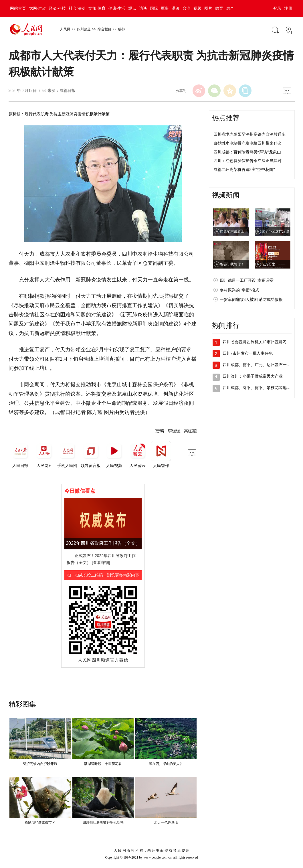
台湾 (187, 8)
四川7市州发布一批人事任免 (248, 353)
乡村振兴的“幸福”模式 (239, 290)
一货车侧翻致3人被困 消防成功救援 (251, 300)
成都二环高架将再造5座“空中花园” (244, 170)
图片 (208, 8)
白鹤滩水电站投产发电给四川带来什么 (247, 143)
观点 (132, 8)
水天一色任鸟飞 (166, 822)
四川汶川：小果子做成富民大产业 (253, 376)
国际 (154, 8)
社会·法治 (77, 8)
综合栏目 (104, 29)
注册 (288, 8)
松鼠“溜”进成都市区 (40, 822)
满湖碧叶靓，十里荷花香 (103, 764)
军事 (165, 8)
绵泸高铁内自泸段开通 (40, 764)
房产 (230, 8)
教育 (219, 8)
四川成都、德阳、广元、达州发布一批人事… (263, 365)
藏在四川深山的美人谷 (166, 764)
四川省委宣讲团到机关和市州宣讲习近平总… (263, 342)
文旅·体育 (97, 8)
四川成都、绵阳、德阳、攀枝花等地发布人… (263, 388)
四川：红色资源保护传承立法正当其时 (247, 161)
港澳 (176, 8)
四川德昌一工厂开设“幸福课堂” (247, 280)
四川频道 (84, 29)
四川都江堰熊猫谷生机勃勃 (103, 822)
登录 (277, 8)
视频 (197, 8)
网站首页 (18, 8)
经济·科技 (57, 8)
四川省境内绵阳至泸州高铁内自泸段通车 (249, 134)
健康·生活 (117, 8)
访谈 (143, 8)
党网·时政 (37, 8)
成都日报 (68, 91)
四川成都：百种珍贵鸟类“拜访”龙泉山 (247, 152)
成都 (121, 29)
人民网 (65, 29)
